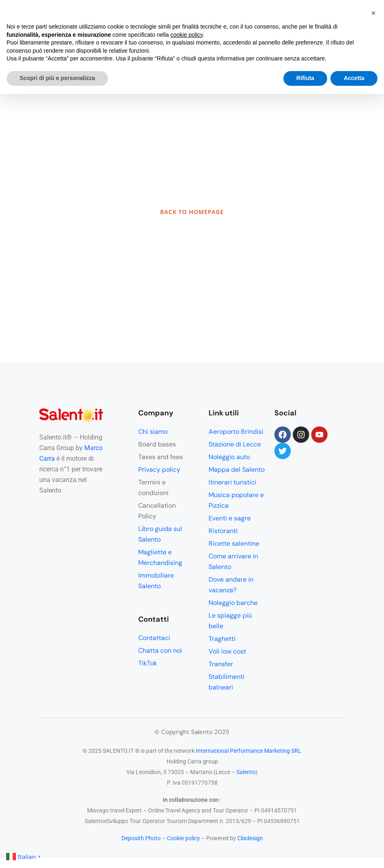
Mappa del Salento (237, 470)
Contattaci (154, 638)
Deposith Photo (141, 838)
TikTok (148, 663)
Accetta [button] (354, 78)
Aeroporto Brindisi (236, 432)
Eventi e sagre (230, 518)
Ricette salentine (234, 543)
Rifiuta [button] (305, 78)
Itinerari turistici (232, 482)
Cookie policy (183, 838)
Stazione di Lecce (235, 444)
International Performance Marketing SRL (249, 751)
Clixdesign (250, 838)
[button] (373, 13)
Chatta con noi (160, 650)
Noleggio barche (233, 603)
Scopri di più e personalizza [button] (57, 78)
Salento (246, 772)
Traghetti (222, 639)
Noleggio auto (229, 457)
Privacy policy (159, 470)
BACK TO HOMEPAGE (192, 212)
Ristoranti (223, 531)
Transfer (221, 664)
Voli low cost (227, 651)
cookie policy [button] (187, 35)
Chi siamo (153, 432)
